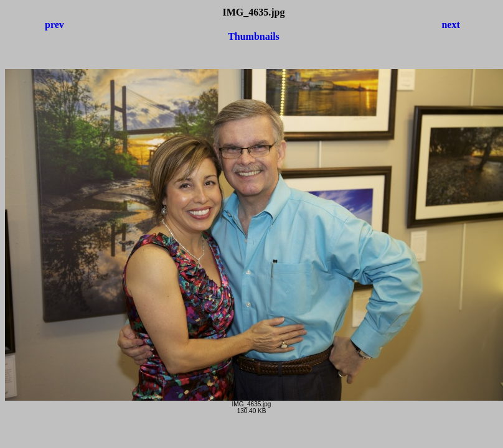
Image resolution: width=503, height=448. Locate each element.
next (450, 25)
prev (54, 25)
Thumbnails (254, 36)
